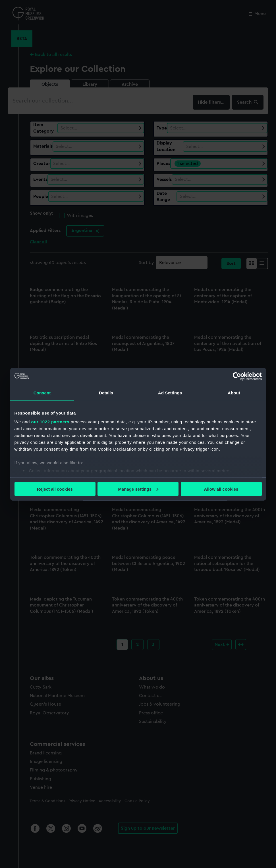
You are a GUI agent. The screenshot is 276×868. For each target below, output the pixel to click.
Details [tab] (106, 393)
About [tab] (234, 393)
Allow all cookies (221, 489)
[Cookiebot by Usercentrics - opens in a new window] (237, 376)
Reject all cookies (55, 489)
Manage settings (138, 489)
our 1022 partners (50, 422)
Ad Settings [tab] (170, 393)
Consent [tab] (42, 393)
